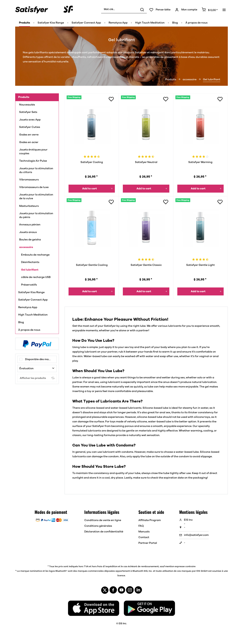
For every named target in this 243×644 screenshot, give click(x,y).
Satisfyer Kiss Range (31, 292)
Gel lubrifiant (30, 270)
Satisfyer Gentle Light (200, 265)
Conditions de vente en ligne (103, 520)
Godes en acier (29, 142)
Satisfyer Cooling (92, 162)
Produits (24, 97)
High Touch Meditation (33, 315)
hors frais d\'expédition (105, 566)
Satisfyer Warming (200, 162)
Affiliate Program (150, 520)
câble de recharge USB (36, 277)
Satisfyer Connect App (33, 300)
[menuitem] (124, 9)
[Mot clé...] (124, 9)
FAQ (141, 526)
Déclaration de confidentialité (104, 532)
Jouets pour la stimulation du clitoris (36, 170)
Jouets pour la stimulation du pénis (36, 215)
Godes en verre (29, 135)
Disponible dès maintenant (41, 359)
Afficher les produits (37, 378)
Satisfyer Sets (28, 112)
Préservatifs (29, 285)
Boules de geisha (30, 240)
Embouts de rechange (35, 255)
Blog (21, 322)
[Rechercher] (142, 9)
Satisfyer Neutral (146, 162)
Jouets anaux (28, 232)
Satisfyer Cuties (30, 127)
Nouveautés (27, 105)
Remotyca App (28, 307)
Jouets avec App (30, 120)
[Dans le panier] (92, 189)
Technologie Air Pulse (33, 161)
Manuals (144, 532)
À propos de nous (29, 330)
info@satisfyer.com (196, 535)
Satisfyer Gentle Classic (146, 265)
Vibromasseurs (29, 180)
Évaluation (26, 368)
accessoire (26, 247)
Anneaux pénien (30, 225)
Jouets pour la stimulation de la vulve (36, 197)
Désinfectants (30, 262)
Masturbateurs (29, 206)
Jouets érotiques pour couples (33, 152)
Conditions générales (98, 526)
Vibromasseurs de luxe (34, 187)
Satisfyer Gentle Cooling (92, 265)
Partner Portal (148, 543)
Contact (144, 537)
